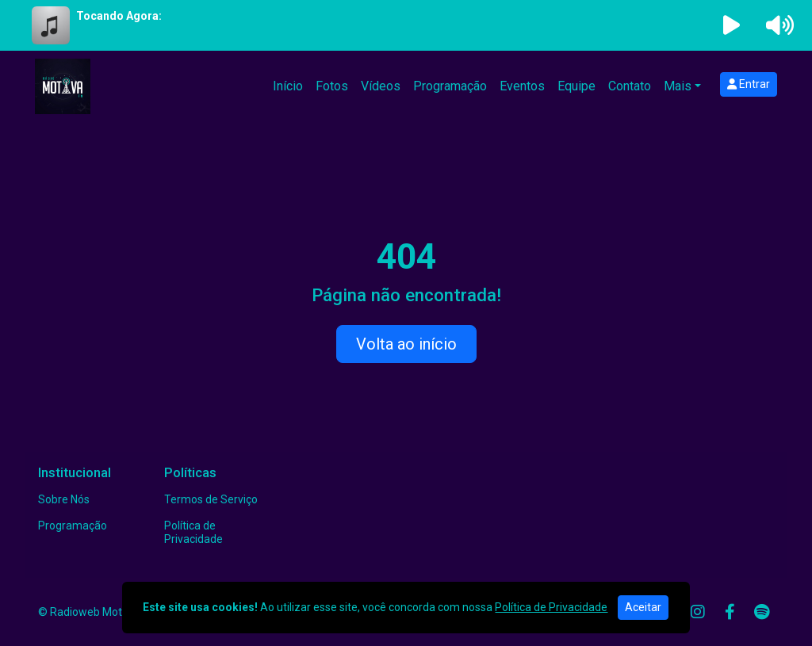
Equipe (576, 86)
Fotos (332, 86)
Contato (630, 86)
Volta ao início (406, 344)
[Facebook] (730, 612)
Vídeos (381, 86)
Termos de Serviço (211, 499)
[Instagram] (698, 612)
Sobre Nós (64, 499)
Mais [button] (678, 86)
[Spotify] (762, 612)
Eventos (522, 86)
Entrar (749, 84)
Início (288, 86)
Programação (450, 86)
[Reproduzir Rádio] (732, 25)
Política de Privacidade (193, 532)
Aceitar (643, 607)
